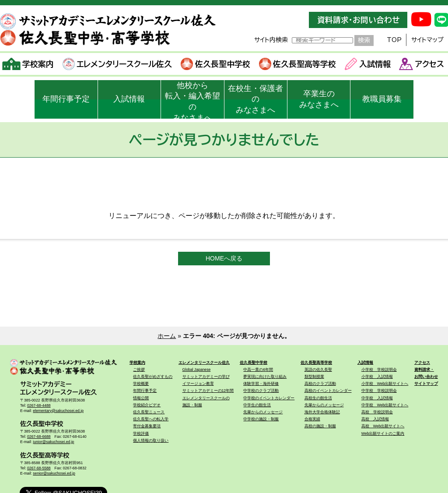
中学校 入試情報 (377, 398)
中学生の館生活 (257, 405)
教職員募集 (382, 99)
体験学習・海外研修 (261, 384)
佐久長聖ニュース (149, 412)
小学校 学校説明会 (379, 370)
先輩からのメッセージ (263, 412)
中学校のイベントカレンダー (269, 398)
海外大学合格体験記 (322, 412)
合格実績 (312, 419)
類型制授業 (314, 377)
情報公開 (141, 398)
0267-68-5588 (39, 468)
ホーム (167, 336)
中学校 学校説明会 (379, 391)
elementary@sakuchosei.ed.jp (58, 411)
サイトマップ (427, 40)
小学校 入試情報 (377, 377)
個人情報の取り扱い (151, 440)
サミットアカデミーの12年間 (208, 391)
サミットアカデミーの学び (206, 377)
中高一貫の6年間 (258, 370)
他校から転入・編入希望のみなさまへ (192, 100)
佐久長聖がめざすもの (153, 377)
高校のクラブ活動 (320, 384)
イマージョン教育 (198, 384)
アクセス (422, 64)
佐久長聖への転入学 (151, 419)
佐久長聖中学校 (215, 64)
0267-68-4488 (39, 405)
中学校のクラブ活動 (261, 391)
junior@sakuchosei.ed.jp (53, 442)
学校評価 (141, 433)
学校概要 (141, 384)
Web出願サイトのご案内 (383, 433)
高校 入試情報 (375, 419)
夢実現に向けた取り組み (265, 377)
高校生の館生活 (318, 398)
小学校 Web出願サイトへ (385, 384)
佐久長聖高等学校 (298, 64)
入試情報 (368, 64)
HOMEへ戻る (224, 258)
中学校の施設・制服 (261, 419)
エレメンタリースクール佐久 (117, 64)
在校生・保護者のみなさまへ (255, 99)
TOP (394, 40)
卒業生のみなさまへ (319, 99)
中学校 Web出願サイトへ (385, 405)
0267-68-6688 (39, 437)
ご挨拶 (139, 370)
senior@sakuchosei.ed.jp (54, 473)
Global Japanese (197, 370)
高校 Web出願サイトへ (383, 426)
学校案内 (28, 64)
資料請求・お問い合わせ (358, 20)
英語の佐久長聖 (318, 370)
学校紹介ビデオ (147, 405)
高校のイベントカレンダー (328, 391)
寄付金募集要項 (147, 426)
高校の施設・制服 (320, 426)
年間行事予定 (66, 99)
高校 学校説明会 (377, 412)
